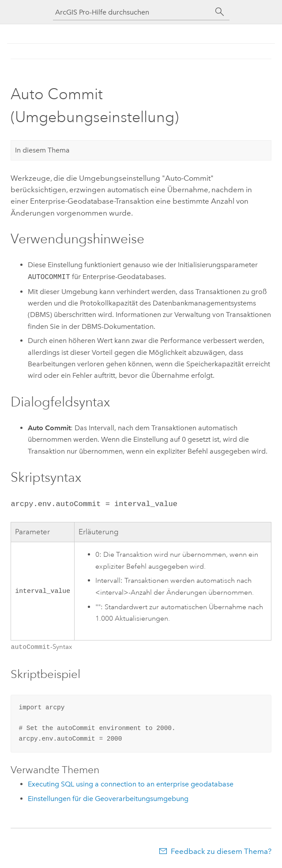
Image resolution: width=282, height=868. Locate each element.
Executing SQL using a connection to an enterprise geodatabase (131, 783)
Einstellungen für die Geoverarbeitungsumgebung (108, 798)
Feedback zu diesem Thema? (221, 850)
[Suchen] (220, 12)
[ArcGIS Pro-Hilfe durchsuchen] (132, 12)
